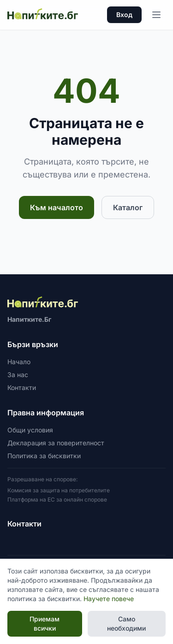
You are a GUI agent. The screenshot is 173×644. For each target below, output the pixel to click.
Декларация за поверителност (56, 443)
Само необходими (126, 623)
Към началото (57, 207)
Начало (19, 362)
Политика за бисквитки (44, 456)
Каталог (128, 207)
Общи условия (30, 430)
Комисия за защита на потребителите (59, 490)
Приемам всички (45, 623)
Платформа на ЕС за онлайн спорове (57, 499)
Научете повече (109, 599)
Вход (124, 15)
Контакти (22, 387)
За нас (18, 375)
